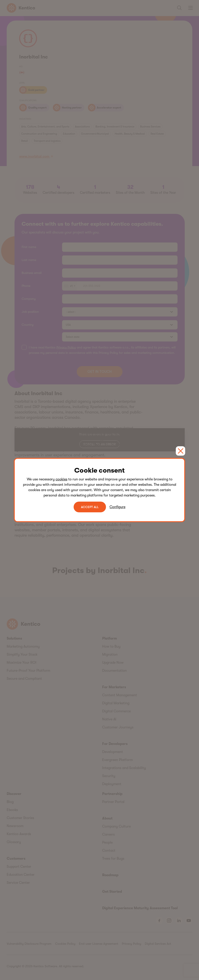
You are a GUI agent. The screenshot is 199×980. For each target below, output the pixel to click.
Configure (117, 507)
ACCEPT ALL (90, 507)
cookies (61, 479)
